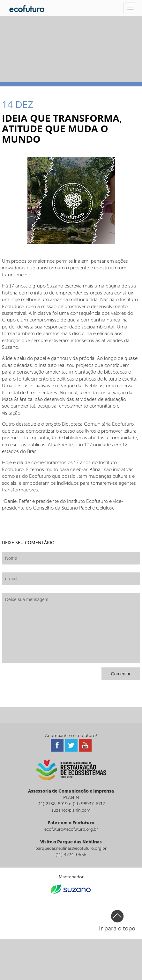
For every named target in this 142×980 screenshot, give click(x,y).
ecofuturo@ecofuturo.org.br (71, 829)
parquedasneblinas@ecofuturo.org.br (71, 848)
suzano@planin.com (71, 810)
